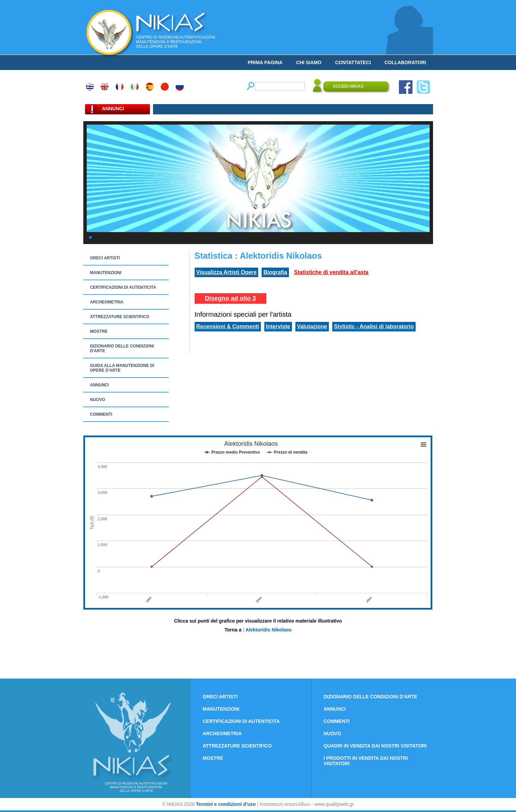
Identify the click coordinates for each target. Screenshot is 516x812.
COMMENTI (101, 414)
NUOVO (98, 400)
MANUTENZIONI (106, 273)
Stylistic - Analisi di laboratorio (374, 326)
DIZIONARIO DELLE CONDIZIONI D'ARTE (122, 348)
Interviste (278, 326)
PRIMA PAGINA (265, 62)
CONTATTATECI (353, 62)
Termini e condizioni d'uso (226, 804)
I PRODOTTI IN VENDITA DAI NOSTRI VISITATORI (366, 761)
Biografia (275, 272)
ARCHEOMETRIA (107, 302)
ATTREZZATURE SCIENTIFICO (120, 317)
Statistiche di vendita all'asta (331, 272)
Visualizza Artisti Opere (227, 272)
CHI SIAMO (309, 62)
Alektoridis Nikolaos (269, 630)
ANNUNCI (100, 385)
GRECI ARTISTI (105, 258)
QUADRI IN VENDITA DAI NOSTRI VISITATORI (375, 746)
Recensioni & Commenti (228, 326)
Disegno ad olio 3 (230, 298)
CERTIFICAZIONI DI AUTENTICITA (123, 287)
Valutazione (312, 326)
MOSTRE (99, 331)
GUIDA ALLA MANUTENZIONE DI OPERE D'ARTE (122, 368)
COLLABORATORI (405, 62)
